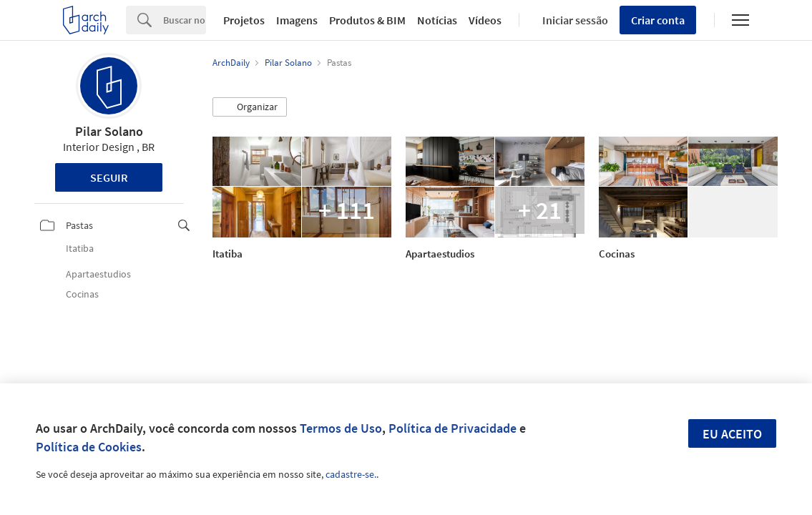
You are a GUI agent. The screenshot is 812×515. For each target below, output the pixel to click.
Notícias (437, 20)
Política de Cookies (89, 447)
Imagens (297, 20)
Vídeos (485, 20)
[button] (250, 107)
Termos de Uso (341, 428)
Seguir (109, 177)
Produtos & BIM (367, 20)
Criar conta (658, 20)
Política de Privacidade (453, 428)
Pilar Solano (109, 131)
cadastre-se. (351, 474)
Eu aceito (732, 434)
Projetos (244, 20)
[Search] (185, 20)
